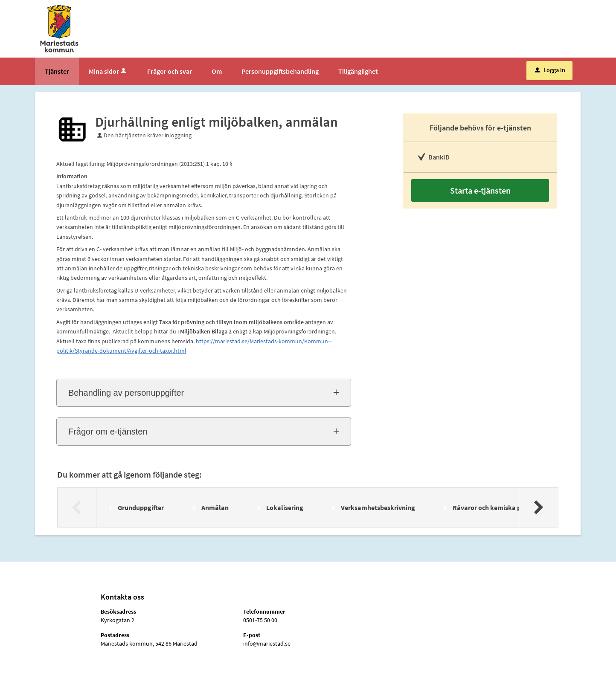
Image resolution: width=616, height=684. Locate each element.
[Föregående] (77, 507)
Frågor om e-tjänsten (108, 432)
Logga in (550, 70)
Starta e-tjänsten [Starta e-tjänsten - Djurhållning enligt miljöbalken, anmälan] (480, 190)
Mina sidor (108, 71)
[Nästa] (538, 507)
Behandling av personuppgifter (126, 393)
